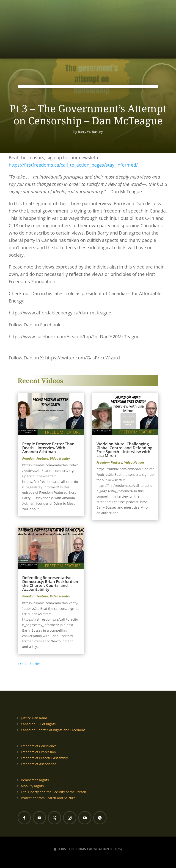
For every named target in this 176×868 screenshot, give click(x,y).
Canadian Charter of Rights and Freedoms (53, 730)
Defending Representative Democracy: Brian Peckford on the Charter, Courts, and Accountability (50, 583)
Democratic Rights (35, 780)
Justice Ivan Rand (34, 718)
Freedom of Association (39, 764)
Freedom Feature (35, 458)
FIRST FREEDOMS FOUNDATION (84, 849)
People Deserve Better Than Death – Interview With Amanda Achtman (48, 448)
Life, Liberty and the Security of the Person (54, 792)
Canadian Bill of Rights (38, 724)
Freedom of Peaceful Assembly (44, 758)
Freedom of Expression (38, 752)
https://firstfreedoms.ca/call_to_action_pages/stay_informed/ (73, 165)
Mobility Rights (32, 786)
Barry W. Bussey (90, 132)
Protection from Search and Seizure (48, 798)
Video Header (60, 458)
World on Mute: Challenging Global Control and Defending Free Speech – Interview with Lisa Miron (124, 450)
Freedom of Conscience (39, 746)
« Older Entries (29, 664)
